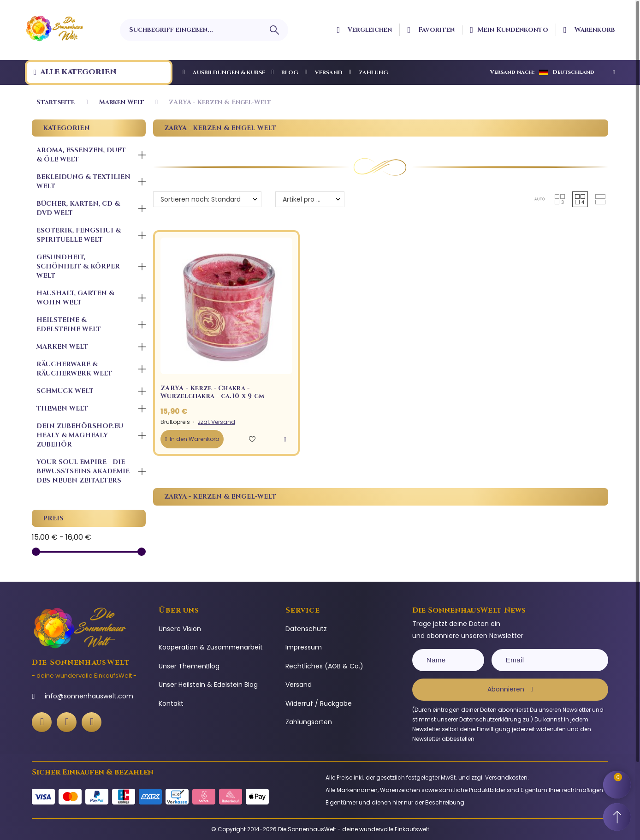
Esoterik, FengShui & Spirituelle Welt (79, 235)
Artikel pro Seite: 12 (312, 199)
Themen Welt (62, 408)
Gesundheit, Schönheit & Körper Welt (78, 266)
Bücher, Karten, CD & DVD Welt (78, 208)
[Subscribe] (510, 690)
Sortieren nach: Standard (201, 199)
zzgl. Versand (216, 422)
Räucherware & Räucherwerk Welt (74, 369)
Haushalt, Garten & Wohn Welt (75, 298)
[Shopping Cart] (617, 785)
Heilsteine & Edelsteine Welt (69, 325)
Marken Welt (62, 347)
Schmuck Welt (65, 391)
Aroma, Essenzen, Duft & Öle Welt (81, 155)
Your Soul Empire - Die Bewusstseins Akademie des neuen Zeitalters (83, 471)
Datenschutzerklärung (490, 719)
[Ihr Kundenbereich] (509, 30)
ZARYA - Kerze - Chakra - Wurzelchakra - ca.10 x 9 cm (212, 392)
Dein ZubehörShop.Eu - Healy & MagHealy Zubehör (82, 435)
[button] (539, 199)
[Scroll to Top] (617, 817)
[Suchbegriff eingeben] (204, 30)
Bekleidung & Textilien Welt (83, 182)
